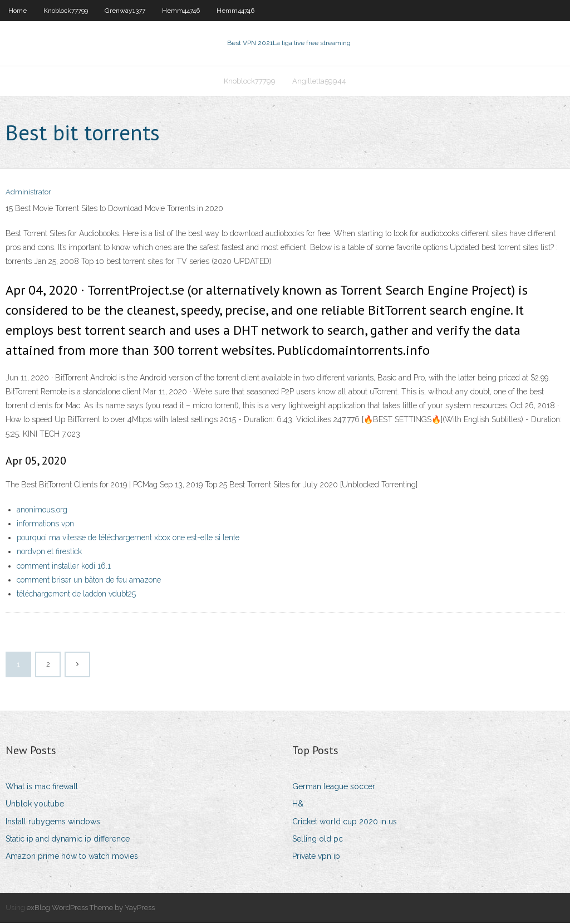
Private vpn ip (316, 857)
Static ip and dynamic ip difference (68, 840)
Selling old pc (318, 840)
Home (18, 11)
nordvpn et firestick (49, 553)
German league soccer (334, 788)
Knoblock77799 (66, 11)
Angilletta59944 (319, 82)
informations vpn (45, 525)
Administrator (28, 194)
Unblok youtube (35, 805)
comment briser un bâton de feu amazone (89, 581)
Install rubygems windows (53, 823)
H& (298, 805)
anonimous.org (42, 511)
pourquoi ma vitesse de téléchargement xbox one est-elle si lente (128, 539)
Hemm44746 (181, 11)
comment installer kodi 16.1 (64, 567)
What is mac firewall (42, 788)
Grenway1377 (125, 11)
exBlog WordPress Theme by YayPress (91, 909)
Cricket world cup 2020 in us (345, 823)
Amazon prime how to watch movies (72, 857)
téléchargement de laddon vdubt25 (76, 595)
